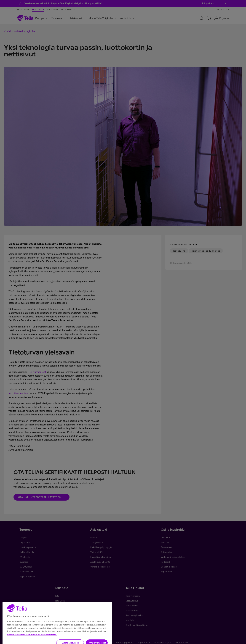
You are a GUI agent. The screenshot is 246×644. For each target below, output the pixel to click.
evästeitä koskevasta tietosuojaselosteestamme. (32, 642)
